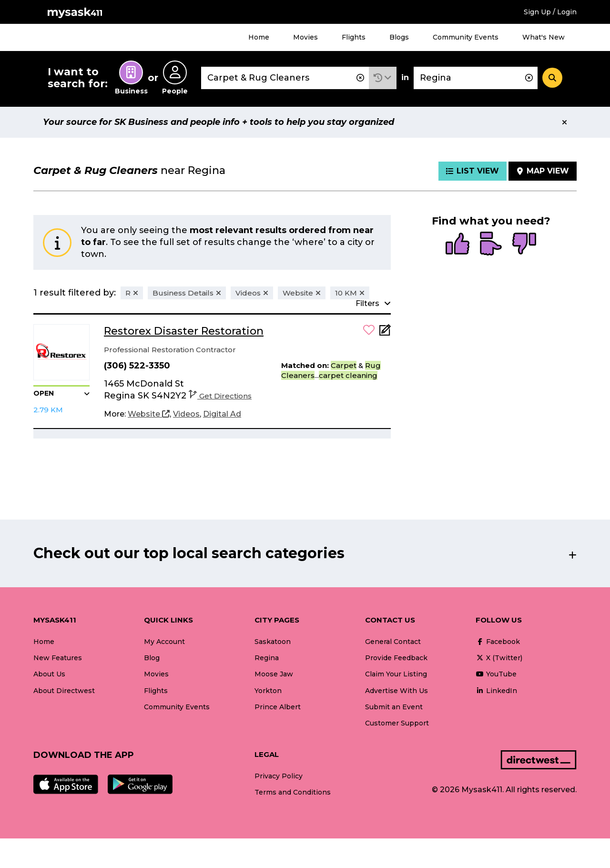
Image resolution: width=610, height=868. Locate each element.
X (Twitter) (499, 658)
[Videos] (186, 414)
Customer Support (397, 723)
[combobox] (285, 78)
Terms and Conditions (293, 792)
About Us (49, 674)
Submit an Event (394, 707)
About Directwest (64, 691)
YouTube (496, 674)
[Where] (476, 78)
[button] (383, 78)
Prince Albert (278, 707)
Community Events (466, 37)
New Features (58, 658)
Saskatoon (273, 642)
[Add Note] (385, 333)
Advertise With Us (396, 691)
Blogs (399, 37)
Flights (354, 37)
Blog (152, 658)
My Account (164, 642)
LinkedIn (496, 691)
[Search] (552, 78)
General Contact (393, 642)
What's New (544, 37)
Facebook (498, 642)
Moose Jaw (274, 674)
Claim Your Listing (396, 674)
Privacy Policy (279, 776)
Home (259, 37)
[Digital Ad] (222, 414)
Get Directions (220, 396)
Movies (305, 37)
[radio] (457, 245)
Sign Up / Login (550, 12)
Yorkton (268, 691)
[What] (285, 78)
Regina (267, 658)
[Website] (149, 414)
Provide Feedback (396, 658)
